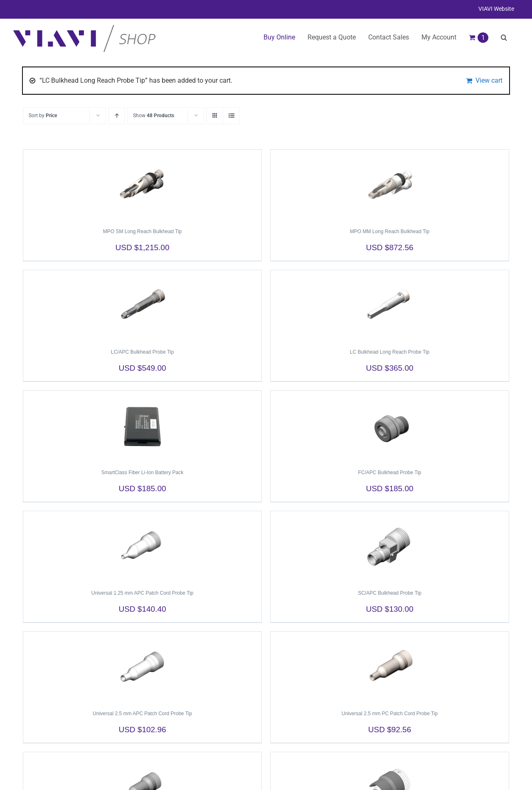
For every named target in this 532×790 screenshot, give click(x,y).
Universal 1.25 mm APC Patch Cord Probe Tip (142, 593)
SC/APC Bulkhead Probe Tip (390, 593)
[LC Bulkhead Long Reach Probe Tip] (390, 305)
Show (154, 116)
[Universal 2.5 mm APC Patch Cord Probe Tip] (142, 667)
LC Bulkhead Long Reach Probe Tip (390, 352)
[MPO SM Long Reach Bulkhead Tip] (142, 185)
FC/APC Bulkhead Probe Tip (389, 473)
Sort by (43, 116)
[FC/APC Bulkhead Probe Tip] (390, 426)
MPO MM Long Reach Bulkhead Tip (390, 231)
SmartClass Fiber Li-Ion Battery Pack (142, 473)
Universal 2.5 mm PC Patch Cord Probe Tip (390, 714)
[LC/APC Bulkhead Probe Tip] (142, 305)
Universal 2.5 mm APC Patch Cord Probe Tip (142, 714)
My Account (439, 37)
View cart (489, 80)
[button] (504, 37)
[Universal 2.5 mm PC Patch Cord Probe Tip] (390, 667)
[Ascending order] (117, 116)
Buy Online (279, 37)
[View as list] (231, 116)
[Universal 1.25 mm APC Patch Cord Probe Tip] (142, 546)
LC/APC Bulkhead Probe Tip (142, 352)
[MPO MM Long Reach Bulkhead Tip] (390, 185)
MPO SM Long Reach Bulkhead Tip (142, 231)
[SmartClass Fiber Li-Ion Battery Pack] (142, 426)
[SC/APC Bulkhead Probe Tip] (390, 546)
